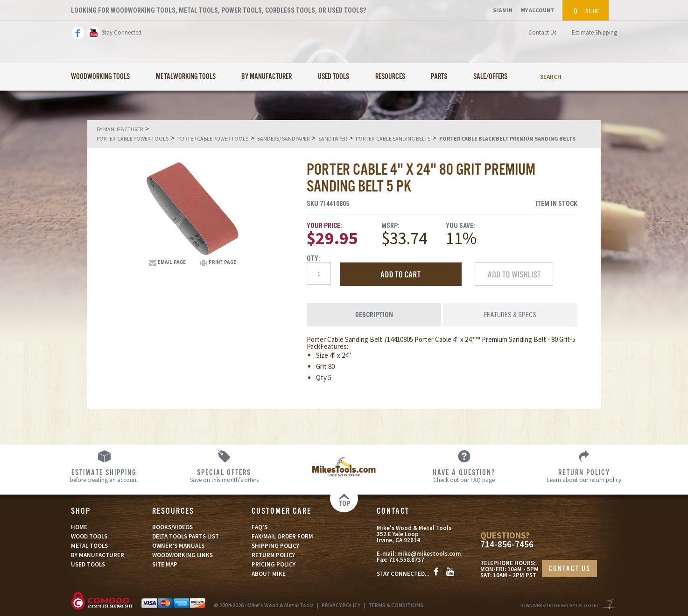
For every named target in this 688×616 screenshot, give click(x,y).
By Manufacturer (267, 77)
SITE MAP (165, 564)
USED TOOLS (88, 564)
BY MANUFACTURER (98, 555)
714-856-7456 (507, 544)
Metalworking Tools (186, 77)
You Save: (460, 226)
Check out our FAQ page (464, 475)
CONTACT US (569, 569)
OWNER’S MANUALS (178, 546)
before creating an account (104, 475)
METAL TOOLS (89, 546)
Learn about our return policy (584, 475)
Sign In (503, 10)
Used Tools (333, 77)
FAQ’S (260, 527)
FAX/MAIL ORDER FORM (282, 536)
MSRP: (390, 226)
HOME (79, 527)
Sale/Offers (490, 77)
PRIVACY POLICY (341, 605)
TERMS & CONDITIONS (396, 605)
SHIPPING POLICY (275, 546)
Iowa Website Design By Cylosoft (559, 605)
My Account (537, 10)
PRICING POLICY (274, 564)
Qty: (313, 258)
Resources (390, 77)
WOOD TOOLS (89, 536)
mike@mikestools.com (429, 554)
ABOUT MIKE (269, 574)
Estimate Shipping (594, 32)
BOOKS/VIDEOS (172, 527)
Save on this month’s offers (224, 475)
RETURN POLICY (273, 555)
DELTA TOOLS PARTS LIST (186, 536)
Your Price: (324, 226)
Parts (439, 77)
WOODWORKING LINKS (183, 555)
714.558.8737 (407, 560)
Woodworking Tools (100, 77)
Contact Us (542, 32)
